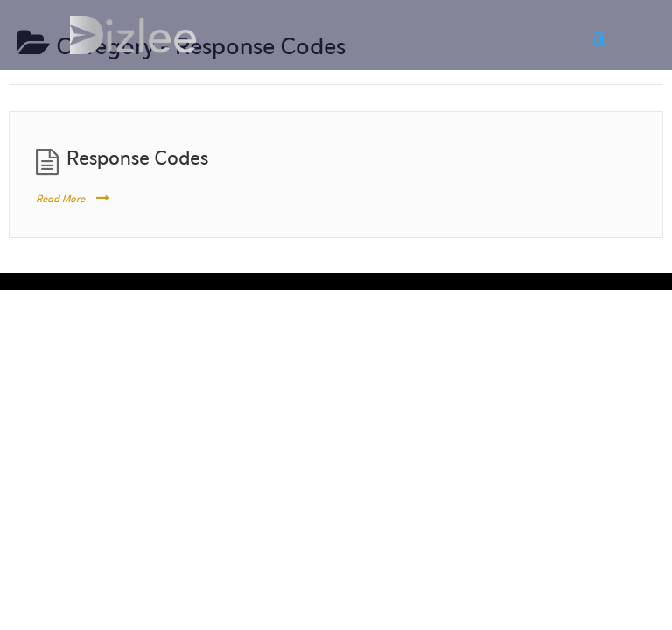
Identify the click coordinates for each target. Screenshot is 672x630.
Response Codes (137, 159)
